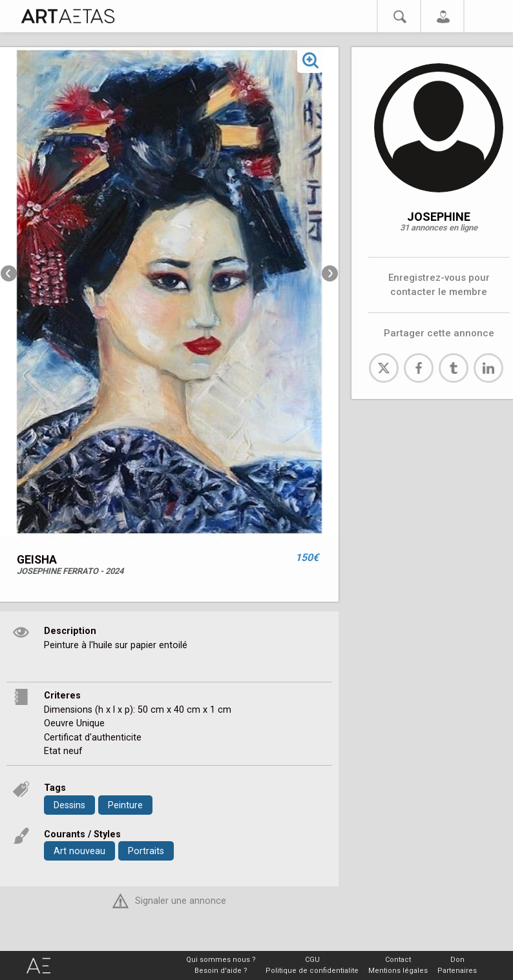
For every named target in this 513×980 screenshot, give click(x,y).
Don (457, 960)
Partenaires (457, 971)
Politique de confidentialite (312, 971)
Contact (398, 960)
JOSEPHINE (439, 217)
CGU (312, 960)
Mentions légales (398, 971)
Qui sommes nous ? (221, 960)
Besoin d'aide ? (221, 971)
